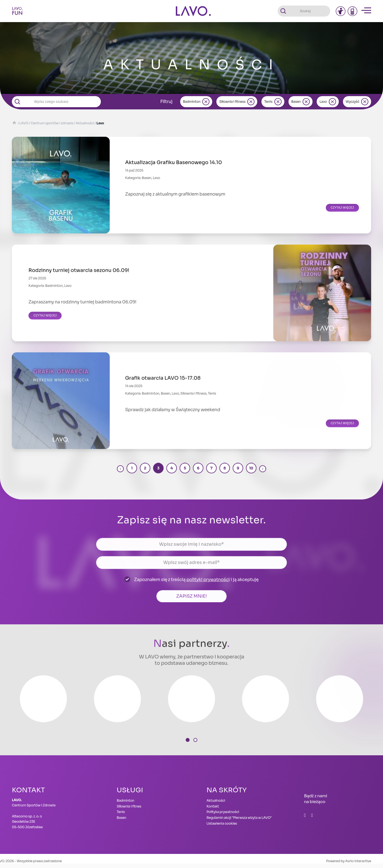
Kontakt (213, 806)
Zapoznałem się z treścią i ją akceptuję (196, 584)
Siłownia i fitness (232, 102)
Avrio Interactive (358, 861)
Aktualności (216, 800)
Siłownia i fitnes (129, 806)
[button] (188, 745)
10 (251, 473)
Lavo (323, 102)
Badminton (192, 102)
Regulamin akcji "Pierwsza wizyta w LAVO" (239, 818)
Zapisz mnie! (191, 601)
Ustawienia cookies (222, 823)
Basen (296, 102)
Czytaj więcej (342, 208)
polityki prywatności (208, 584)
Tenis (268, 102)
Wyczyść (352, 102)
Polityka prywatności (223, 812)
